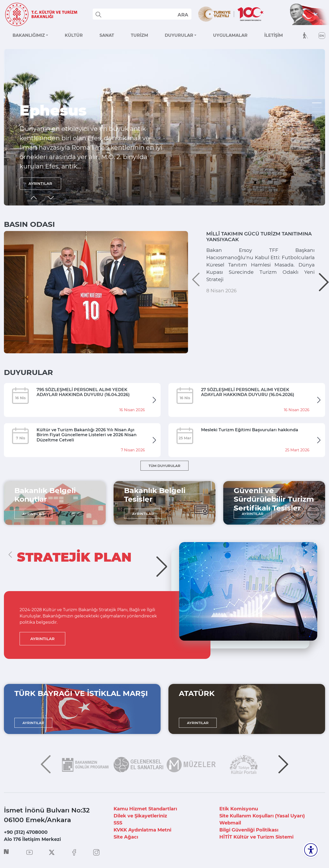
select (183, 15)
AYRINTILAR (42, 183)
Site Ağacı (126, 837)
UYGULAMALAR (230, 35)
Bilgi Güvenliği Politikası (249, 830)
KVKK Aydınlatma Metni (142, 830)
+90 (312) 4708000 (26, 832)
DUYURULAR (179, 35)
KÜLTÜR (74, 35)
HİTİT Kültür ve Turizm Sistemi (256, 837)
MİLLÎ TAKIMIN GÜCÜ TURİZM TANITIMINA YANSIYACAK (255, 238)
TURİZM (139, 35)
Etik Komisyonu (239, 809)
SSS (118, 823)
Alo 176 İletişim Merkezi (32, 839)
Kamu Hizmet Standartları (145, 809)
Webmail (230, 823)
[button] (317, 103)
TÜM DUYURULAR (164, 466)
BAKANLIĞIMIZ (29, 35)
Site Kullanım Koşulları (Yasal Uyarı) (262, 816)
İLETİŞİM (274, 35)
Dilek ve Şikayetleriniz (140, 816)
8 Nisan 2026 (221, 314)
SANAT (107, 35)
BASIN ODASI (29, 224)
